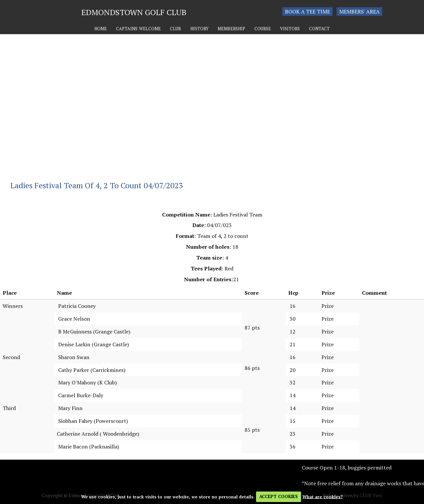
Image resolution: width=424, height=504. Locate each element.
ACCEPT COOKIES (279, 496)
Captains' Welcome (138, 29)
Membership (231, 29)
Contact (319, 29)
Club (176, 29)
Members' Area (359, 11)
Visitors (290, 29)
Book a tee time (307, 11)
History (199, 29)
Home (101, 29)
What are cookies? (323, 496)
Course (263, 29)
